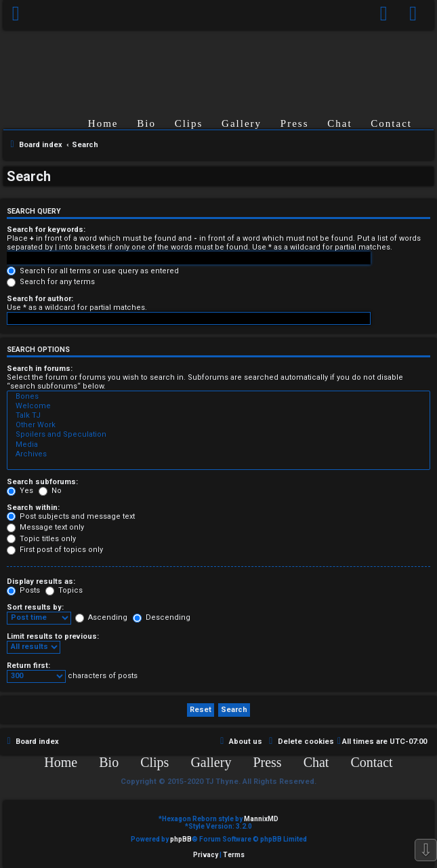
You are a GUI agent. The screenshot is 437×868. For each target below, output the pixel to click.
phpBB (181, 839)
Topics (64, 590)
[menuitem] (414, 15)
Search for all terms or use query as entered (93, 271)
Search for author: (40, 299)
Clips (189, 123)
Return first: (28, 666)
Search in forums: (40, 369)
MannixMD (261, 819)
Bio (146, 123)
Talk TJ (218, 416)
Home (103, 123)
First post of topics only (55, 550)
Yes (20, 491)
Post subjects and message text (71, 516)
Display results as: (41, 581)
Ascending (101, 617)
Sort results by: (35, 607)
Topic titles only (41, 539)
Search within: (33, 508)
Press (295, 123)
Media (218, 445)
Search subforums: (42, 482)
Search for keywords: (46, 230)
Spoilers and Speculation (218, 435)
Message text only (45, 527)
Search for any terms (51, 282)
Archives (218, 454)
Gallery (242, 123)
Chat (339, 123)
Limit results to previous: (53, 636)
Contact (391, 123)
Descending (162, 617)
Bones (218, 397)
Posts (23, 590)
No (50, 491)
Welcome (218, 406)
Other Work (218, 425)
